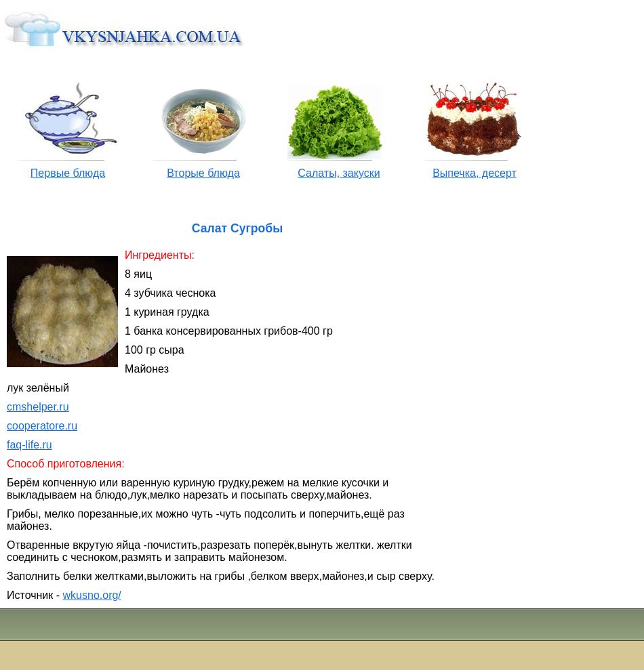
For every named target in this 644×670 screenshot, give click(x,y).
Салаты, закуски (339, 173)
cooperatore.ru (42, 426)
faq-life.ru (29, 445)
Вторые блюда (203, 173)
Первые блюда (68, 173)
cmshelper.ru (38, 407)
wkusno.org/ (92, 595)
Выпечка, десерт (475, 173)
